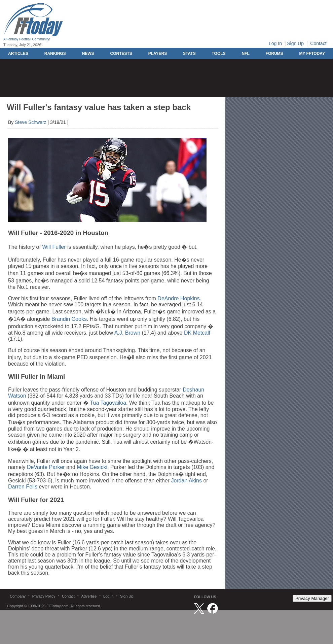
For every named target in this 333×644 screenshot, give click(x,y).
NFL (245, 54)
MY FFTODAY (312, 54)
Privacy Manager (312, 598)
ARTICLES (18, 54)
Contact (318, 43)
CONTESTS (121, 54)
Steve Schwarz (30, 122)
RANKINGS (55, 54)
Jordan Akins (186, 481)
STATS (189, 54)
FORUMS (274, 54)
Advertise (89, 596)
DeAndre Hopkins (178, 298)
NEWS (88, 54)
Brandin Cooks (69, 319)
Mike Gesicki (92, 467)
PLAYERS (158, 54)
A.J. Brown (127, 333)
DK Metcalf (197, 333)
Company (18, 596)
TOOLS (218, 54)
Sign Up (295, 43)
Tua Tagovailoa (108, 403)
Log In (275, 43)
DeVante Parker (46, 467)
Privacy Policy (44, 596)
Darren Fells (23, 487)
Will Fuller (54, 247)
